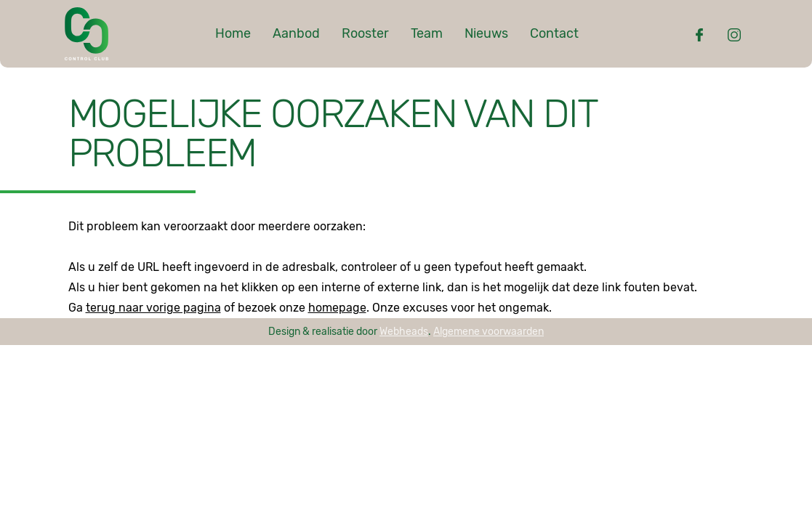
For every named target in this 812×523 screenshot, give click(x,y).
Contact (554, 33)
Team (427, 33)
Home (233, 33)
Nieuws (486, 33)
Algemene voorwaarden (489, 332)
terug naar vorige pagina (153, 308)
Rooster (365, 33)
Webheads (404, 332)
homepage (337, 308)
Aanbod (296, 33)
